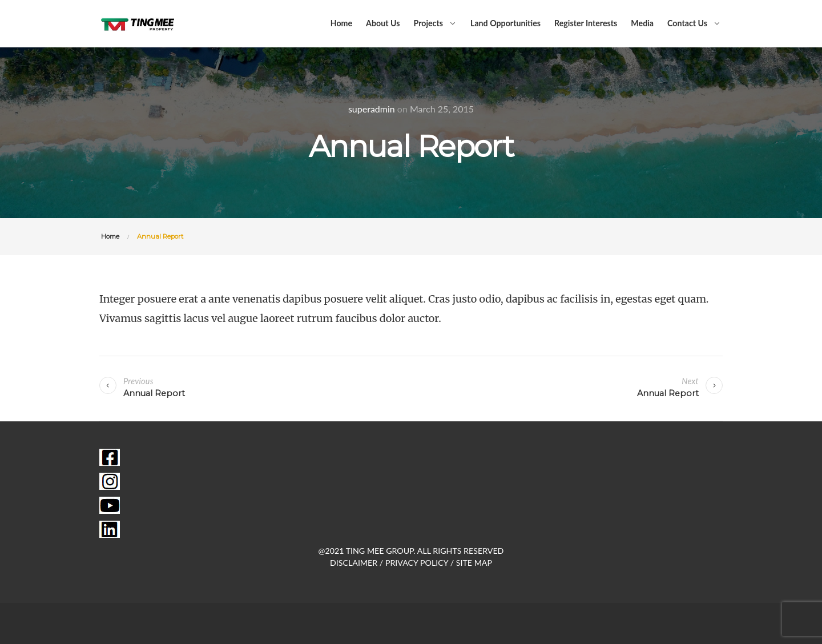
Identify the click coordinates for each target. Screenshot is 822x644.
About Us (383, 23)
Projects (428, 23)
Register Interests (586, 23)
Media (642, 23)
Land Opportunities (505, 23)
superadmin (372, 109)
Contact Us (687, 23)
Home (341, 23)
